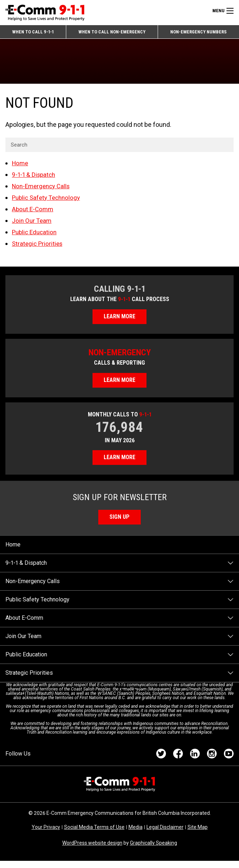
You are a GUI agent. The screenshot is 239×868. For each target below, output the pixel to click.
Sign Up (120, 524)
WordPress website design (92, 850)
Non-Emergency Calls (43, 189)
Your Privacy (46, 834)
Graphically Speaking (154, 850)
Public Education (36, 235)
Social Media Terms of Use (94, 834)
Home (21, 166)
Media (136, 834)
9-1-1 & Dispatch (35, 177)
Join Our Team (33, 223)
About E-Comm (34, 212)
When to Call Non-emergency (111, 33)
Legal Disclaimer (165, 834)
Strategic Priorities (38, 246)
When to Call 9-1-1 (32, 33)
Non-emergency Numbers (198, 33)
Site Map (198, 834)
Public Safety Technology (48, 200)
